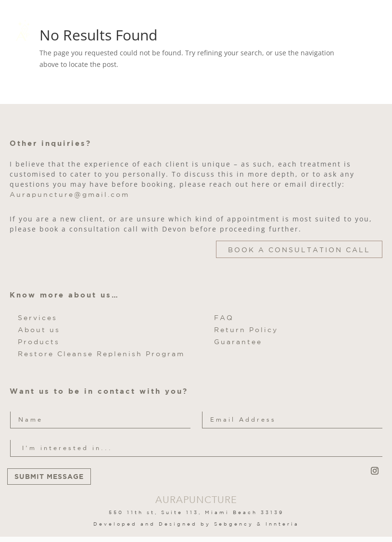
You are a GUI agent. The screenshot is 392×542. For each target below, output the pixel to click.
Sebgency (234, 524)
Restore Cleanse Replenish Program (101, 354)
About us (39, 330)
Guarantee (238, 342)
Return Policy (246, 330)
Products (39, 342)
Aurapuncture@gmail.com (70, 194)
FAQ (224, 318)
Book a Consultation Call (299, 250)
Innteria (282, 524)
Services (38, 318)
